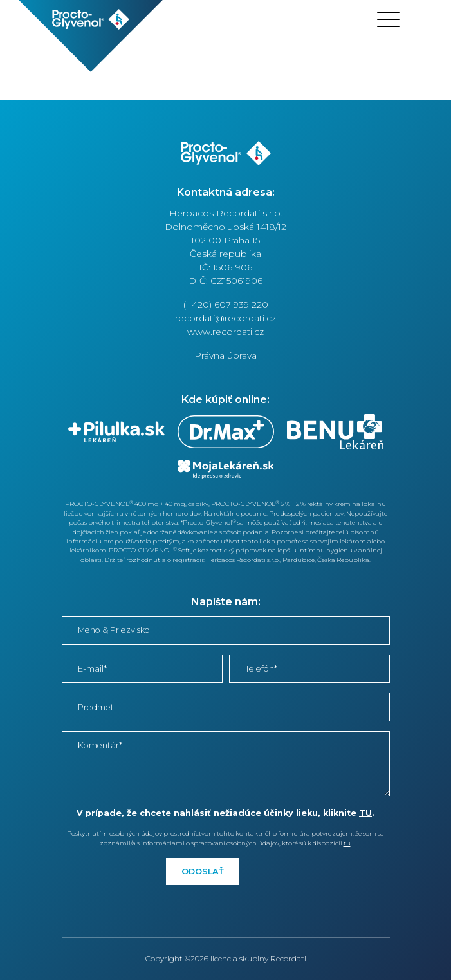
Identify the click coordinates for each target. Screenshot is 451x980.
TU (365, 813)
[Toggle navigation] (388, 19)
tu (347, 843)
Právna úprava (226, 355)
